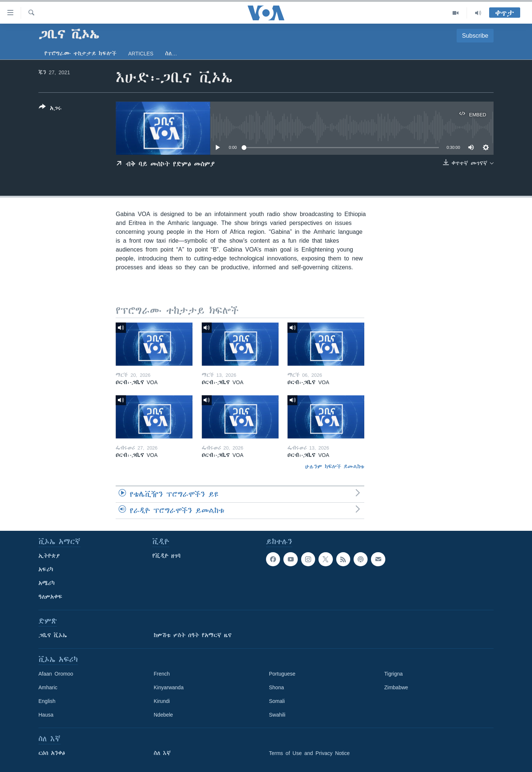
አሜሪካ (47, 583)
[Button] (50, 109)
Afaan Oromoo (56, 674)
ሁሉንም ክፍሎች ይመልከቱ (335, 467)
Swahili (277, 715)
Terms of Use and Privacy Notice (309, 753)
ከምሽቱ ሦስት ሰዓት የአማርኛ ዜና (193, 635)
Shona (276, 687)
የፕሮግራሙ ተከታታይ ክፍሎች (80, 54)
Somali (277, 701)
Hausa (46, 715)
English (47, 701)
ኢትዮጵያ (49, 556)
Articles (141, 54)
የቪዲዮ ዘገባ (166, 556)
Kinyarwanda (169, 687)
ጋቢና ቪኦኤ (53, 635)
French (162, 674)
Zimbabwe (396, 687)
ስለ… (171, 54)
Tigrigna (393, 674)
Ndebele (163, 715)
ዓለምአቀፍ (50, 597)
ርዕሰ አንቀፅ (52, 753)
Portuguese (282, 674)
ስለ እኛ (162, 753)
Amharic (48, 687)
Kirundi (162, 701)
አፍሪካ (46, 570)
